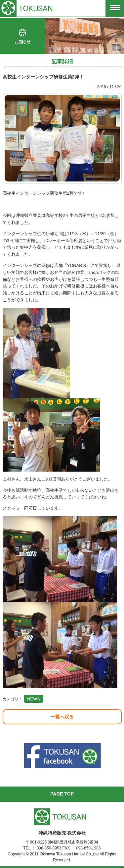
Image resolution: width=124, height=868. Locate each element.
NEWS (34, 699)
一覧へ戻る (62, 717)
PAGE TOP (62, 794)
